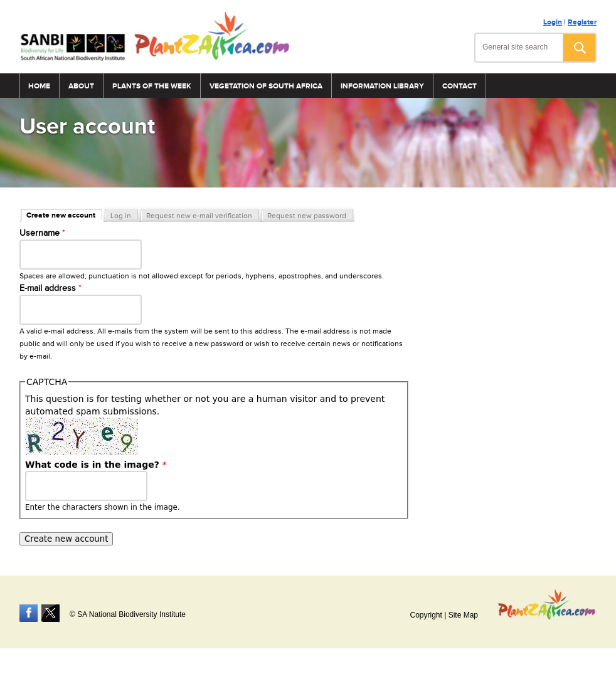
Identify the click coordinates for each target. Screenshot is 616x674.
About (81, 86)
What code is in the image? (96, 465)
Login (553, 22)
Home (39, 86)
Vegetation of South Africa (266, 86)
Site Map (463, 615)
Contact (459, 86)
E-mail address (50, 288)
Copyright (426, 615)
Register (582, 22)
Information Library (382, 86)
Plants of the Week (152, 86)
